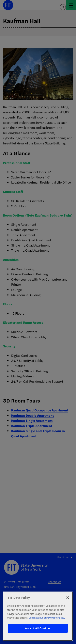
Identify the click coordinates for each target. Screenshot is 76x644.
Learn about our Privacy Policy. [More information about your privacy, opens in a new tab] (47, 618)
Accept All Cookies (38, 628)
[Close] (68, 598)
